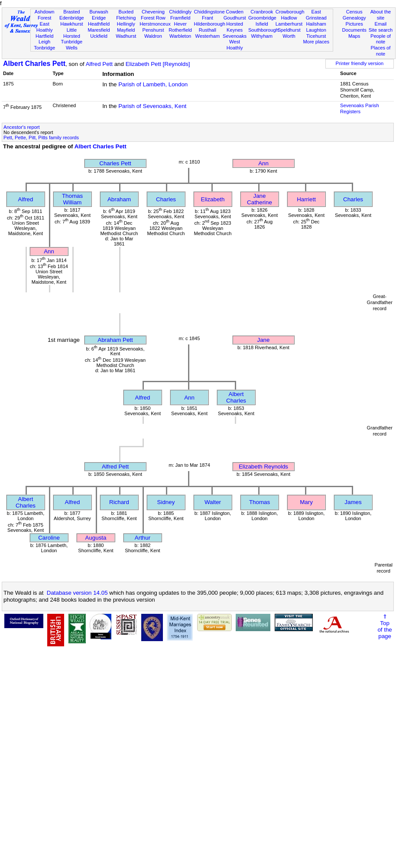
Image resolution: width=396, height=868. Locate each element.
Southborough (263, 30)
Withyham (262, 36)
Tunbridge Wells (72, 45)
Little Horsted (72, 33)
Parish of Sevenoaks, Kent (152, 106)
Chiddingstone (209, 12)
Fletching (126, 18)
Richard (119, 502)
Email (381, 24)
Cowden (235, 12)
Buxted (126, 12)
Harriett (306, 199)
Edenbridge (72, 18)
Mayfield (126, 30)
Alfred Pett (99, 64)
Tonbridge (44, 48)
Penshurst (153, 30)
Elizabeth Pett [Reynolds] (158, 64)
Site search (381, 30)
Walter (213, 502)
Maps (354, 36)
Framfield (180, 18)
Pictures (354, 24)
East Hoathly (45, 27)
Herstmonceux (155, 24)
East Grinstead (316, 15)
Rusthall (208, 30)
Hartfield (44, 36)
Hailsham (316, 24)
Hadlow (289, 18)
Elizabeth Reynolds (263, 467)
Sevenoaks (235, 36)
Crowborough (290, 12)
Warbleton (180, 36)
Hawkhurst (71, 24)
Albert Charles (236, 397)
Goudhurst (235, 18)
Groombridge (262, 18)
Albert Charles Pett (34, 64)
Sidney (166, 502)
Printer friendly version (360, 63)
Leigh (44, 42)
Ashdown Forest (45, 15)
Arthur (143, 538)
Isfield (262, 24)
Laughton (316, 30)
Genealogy (354, 18)
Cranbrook (262, 12)
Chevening (153, 12)
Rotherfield (180, 30)
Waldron (153, 36)
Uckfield (99, 36)
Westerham (208, 36)
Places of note (381, 51)
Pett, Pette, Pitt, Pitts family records (41, 138)
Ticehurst (316, 36)
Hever (180, 24)
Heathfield (99, 24)
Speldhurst (289, 30)
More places (316, 42)
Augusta (96, 538)
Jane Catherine (260, 199)
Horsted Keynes (235, 27)
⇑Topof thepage (385, 626)
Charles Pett (115, 163)
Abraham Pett (115, 340)
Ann (263, 163)
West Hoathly (235, 45)
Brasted (71, 12)
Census (354, 12)
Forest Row (153, 18)
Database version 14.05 (77, 593)
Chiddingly (180, 12)
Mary (306, 502)
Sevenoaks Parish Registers (360, 108)
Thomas (260, 502)
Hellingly (126, 24)
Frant (208, 18)
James (353, 502)
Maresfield (99, 30)
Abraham (119, 199)
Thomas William (72, 199)
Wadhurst (126, 36)
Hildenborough (210, 24)
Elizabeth (213, 199)
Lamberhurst (289, 24)
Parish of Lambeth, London (153, 84)
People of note (381, 39)
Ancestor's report (22, 127)
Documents (354, 30)
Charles (166, 199)
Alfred (26, 199)
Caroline (49, 538)
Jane (264, 340)
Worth (289, 36)
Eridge (99, 18)
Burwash (99, 12)
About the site (381, 15)
